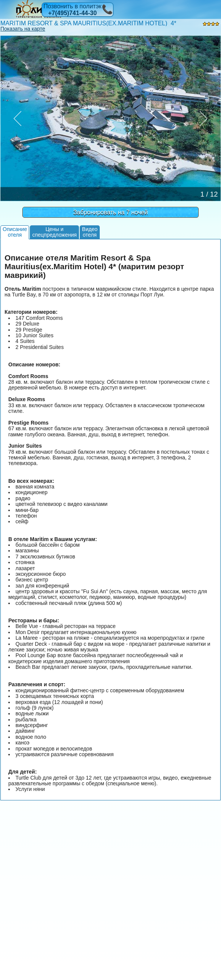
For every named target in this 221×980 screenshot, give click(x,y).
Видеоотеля (90, 232)
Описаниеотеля (15, 232)
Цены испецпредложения (54, 232)
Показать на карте (23, 29)
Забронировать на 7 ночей (110, 212)
